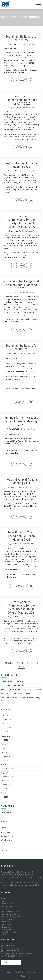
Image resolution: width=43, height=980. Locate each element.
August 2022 (6, 736)
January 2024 (6, 728)
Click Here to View (29, 139)
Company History (8, 906)
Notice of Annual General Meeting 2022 (21, 165)
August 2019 (6, 772)
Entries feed (6, 832)
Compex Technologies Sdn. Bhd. (13, 917)
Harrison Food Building (8, 932)
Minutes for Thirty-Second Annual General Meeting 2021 (21, 421)
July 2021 (4, 748)
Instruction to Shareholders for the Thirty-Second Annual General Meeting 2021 (21, 607)
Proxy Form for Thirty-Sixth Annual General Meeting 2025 (19, 885)
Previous (9, 663)
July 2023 (4, 732)
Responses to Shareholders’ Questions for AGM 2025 (21, 689)
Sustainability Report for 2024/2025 (14, 681)
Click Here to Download (14, 577)
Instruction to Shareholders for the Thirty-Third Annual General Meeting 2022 (21, 221)
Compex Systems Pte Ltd (10, 912)
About (3, 899)
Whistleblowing (7, 929)
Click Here (21, 72)
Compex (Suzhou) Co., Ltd (11, 914)
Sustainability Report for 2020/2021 (21, 347)
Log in (3, 828)
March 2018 (6, 781)
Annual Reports (7, 924)
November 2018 (7, 777)
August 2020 (6, 764)
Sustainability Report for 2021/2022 (21, 38)
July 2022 (4, 740)
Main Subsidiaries (7, 909)
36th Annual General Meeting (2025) (15, 685)
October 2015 (6, 793)
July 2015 (4, 797)
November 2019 (7, 768)
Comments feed (7, 836)
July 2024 (4, 724)
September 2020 (7, 760)
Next (22, 666)
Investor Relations (7, 919)
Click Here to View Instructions (15, 257)
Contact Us (5, 935)
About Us (5, 901)
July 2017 (4, 789)
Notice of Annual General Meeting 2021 (21, 481)
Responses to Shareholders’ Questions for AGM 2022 (21, 100)
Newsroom (6, 922)
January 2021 (6, 756)
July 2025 (4, 716)
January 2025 (6, 720)
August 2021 (6, 744)
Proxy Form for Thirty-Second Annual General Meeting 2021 (21, 536)
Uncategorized (7, 812)
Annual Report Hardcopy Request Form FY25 (18, 694)
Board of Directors (8, 904)
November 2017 (7, 785)
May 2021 (5, 752)
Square (22, 972)
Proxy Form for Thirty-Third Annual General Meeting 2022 (21, 285)
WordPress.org (7, 840)
